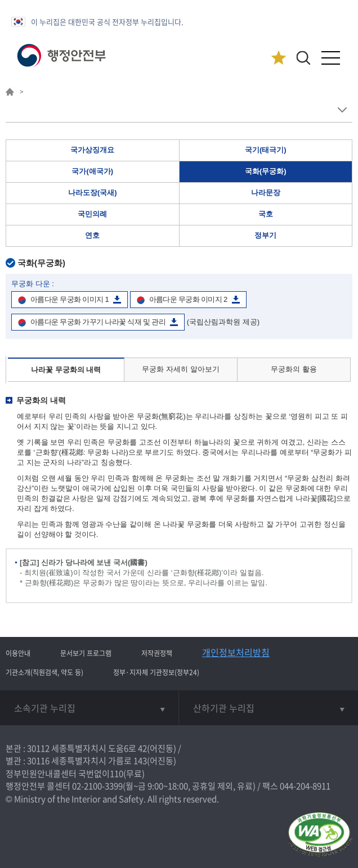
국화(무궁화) (266, 171)
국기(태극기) (266, 150)
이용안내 (18, 653)
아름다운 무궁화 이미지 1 (70, 299)
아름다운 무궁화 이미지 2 (188, 299)
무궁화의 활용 (294, 369)
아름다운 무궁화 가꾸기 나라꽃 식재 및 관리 (98, 322)
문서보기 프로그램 (86, 653)
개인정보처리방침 (236, 652)
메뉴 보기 (342, 110)
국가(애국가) (92, 171)
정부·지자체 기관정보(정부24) (156, 672)
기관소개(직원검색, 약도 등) (44, 672)
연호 (92, 235)
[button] (303, 58)
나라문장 (266, 193)
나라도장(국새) (93, 193)
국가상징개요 (92, 150)
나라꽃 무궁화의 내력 (66, 370)
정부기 (265, 235)
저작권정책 (157, 653)
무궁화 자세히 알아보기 (180, 369)
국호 (266, 214)
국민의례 (92, 214)
